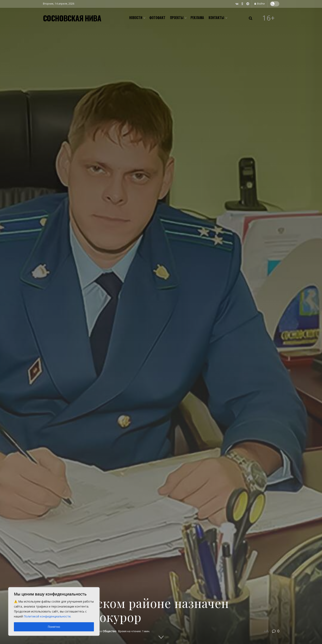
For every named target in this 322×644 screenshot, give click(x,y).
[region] (54, 611)
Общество (109, 631)
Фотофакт (157, 18)
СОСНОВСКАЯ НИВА (72, 18)
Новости (136, 18)
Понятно (54, 627)
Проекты (177, 18)
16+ (269, 18)
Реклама (197, 18)
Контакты (216, 18)
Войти (260, 4)
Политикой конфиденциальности (47, 616)
